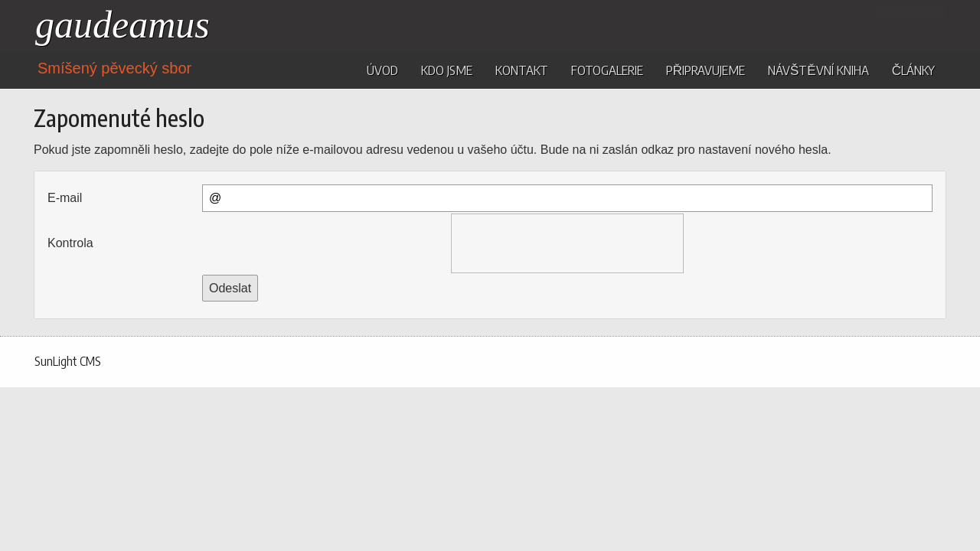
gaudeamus (122, 24)
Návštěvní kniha (818, 70)
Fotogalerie (607, 70)
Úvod (382, 70)
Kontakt (522, 70)
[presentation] (567, 243)
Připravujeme (706, 70)
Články (913, 70)
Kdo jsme (447, 70)
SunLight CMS (68, 361)
